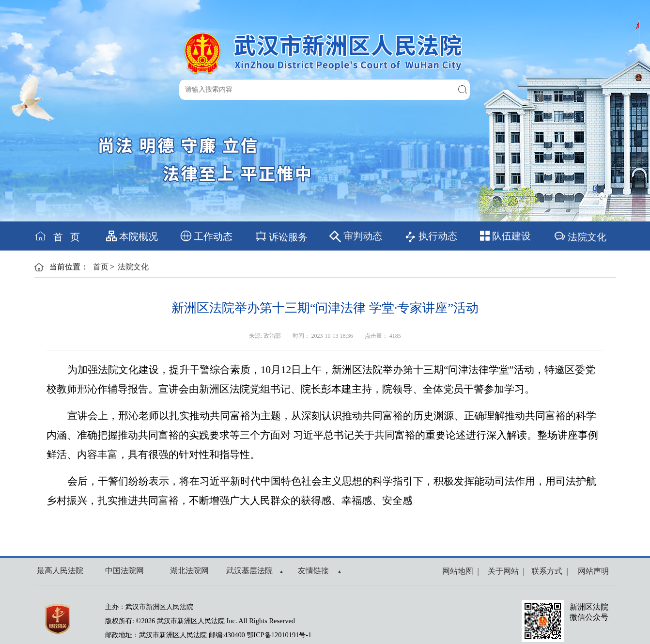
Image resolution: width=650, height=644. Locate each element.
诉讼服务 (281, 236)
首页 (101, 267)
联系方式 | (548, 571)
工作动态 (207, 236)
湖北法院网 (189, 571)
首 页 (57, 236)
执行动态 (431, 237)
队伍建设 (505, 236)
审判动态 (356, 236)
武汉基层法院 (255, 571)
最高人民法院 (60, 571)
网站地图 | (460, 571)
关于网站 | (504, 571)
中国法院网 (124, 571)
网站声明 (591, 571)
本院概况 (132, 236)
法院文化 (580, 236)
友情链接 (319, 571)
